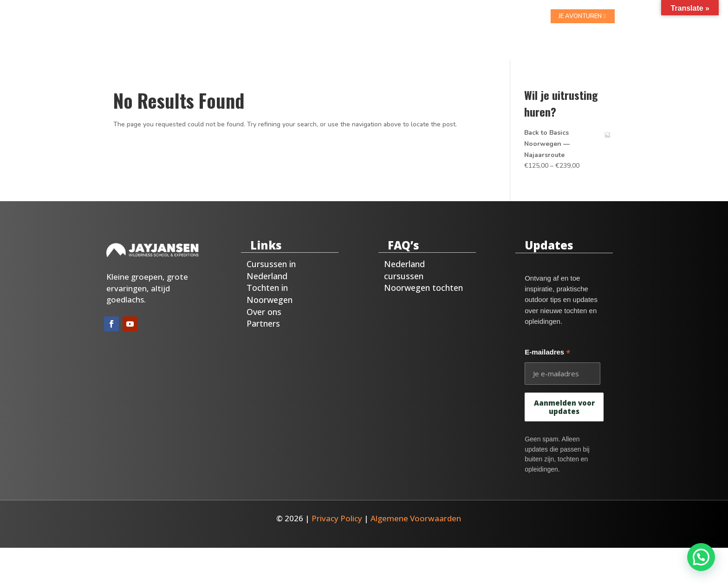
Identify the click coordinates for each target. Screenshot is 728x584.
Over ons (381, 17)
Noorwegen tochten (423, 276)
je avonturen (580, 16)
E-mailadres (547, 341)
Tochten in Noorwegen (270, 282)
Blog (457, 17)
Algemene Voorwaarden (416, 506)
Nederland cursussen (404, 258)
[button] (701, 557)
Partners (263, 311)
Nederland (282, 17)
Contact (423, 17)
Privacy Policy (337, 506)
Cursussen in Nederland (271, 258)
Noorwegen (332, 17)
